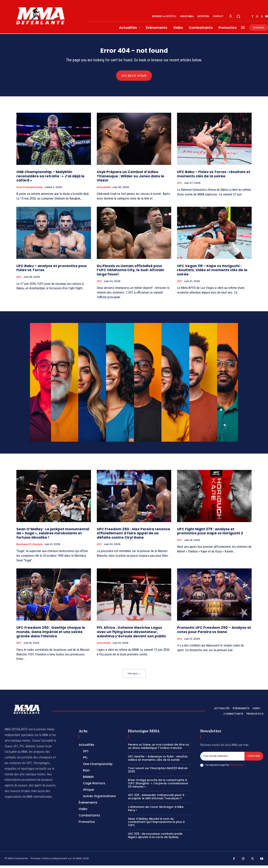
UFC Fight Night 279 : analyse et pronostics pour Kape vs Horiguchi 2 (210, 533)
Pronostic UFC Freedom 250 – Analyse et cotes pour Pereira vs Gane (214, 632)
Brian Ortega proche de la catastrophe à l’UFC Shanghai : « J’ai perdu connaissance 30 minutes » (158, 786)
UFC (180, 186)
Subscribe (254, 759)
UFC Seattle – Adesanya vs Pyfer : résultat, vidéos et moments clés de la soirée (158, 761)
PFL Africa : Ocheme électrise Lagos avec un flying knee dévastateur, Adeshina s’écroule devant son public (131, 634)
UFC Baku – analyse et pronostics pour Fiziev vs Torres (52, 270)
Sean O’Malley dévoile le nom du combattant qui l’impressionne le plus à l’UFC (156, 824)
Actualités (104, 190)
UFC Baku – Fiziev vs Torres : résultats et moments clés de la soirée (214, 176)
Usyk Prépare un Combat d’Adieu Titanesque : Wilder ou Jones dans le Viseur (130, 179)
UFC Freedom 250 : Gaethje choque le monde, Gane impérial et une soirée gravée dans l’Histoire (51, 634)
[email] (222, 759)
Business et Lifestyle (30, 547)
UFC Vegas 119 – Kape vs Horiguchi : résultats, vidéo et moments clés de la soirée (212, 273)
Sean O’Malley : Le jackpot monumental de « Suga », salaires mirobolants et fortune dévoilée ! (53, 536)
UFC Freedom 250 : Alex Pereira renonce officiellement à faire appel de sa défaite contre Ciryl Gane (134, 536)
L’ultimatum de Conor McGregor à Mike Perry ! (156, 811)
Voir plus (134, 676)
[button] (238, 16)
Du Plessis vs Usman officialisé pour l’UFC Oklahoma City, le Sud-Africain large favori (130, 273)
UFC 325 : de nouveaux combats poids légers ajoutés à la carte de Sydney (155, 838)
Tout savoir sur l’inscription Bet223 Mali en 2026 (158, 772)
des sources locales (17, 794)
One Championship (30, 190)
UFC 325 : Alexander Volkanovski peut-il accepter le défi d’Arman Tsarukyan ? (156, 799)
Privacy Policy (236, 767)
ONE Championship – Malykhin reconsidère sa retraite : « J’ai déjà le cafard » (50, 179)
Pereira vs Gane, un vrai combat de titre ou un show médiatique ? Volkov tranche (159, 749)
